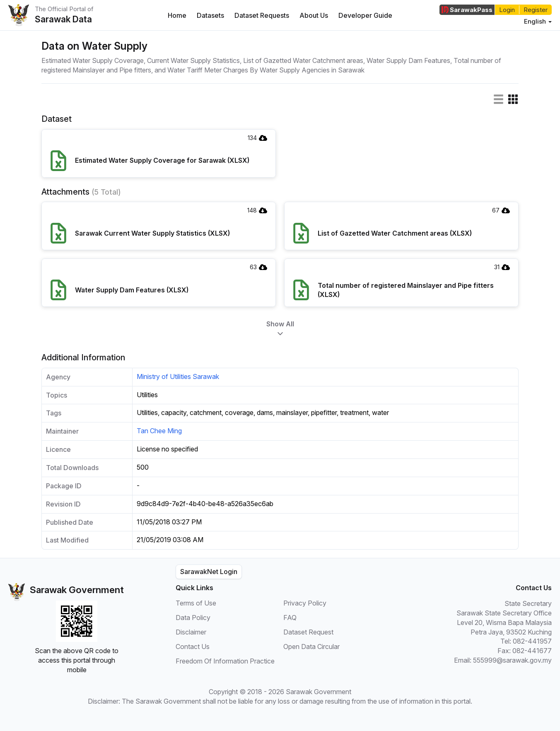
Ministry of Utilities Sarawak (178, 376)
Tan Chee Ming (159, 431)
